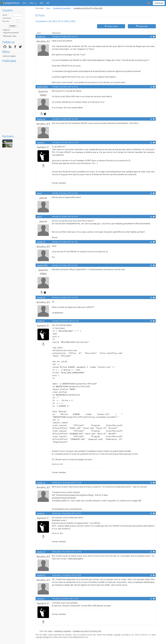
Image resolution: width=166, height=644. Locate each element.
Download (159, 3)
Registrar (6, 30)
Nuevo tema (111, 26)
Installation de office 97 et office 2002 (87, 631)
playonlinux (10, 3)
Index (50, 631)
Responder (142, 26)
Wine (42, 3)
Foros (48, 8)
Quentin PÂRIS (42, 87)
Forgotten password (11, 33)
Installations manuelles (62, 8)
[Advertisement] (13, 99)
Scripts (32, 3)
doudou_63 (41, 36)
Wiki (48, 3)
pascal (39, 193)
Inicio (24, 3)
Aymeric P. (41, 142)
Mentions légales (9, 56)
